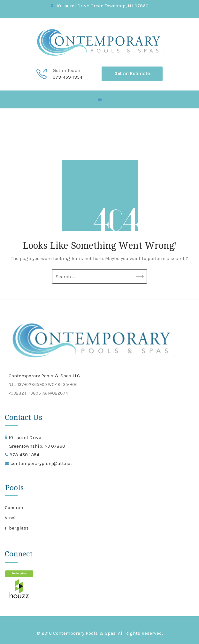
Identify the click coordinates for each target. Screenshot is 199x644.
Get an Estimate (132, 74)
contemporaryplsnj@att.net (41, 463)
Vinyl (10, 518)
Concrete (15, 507)
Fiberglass (17, 528)
